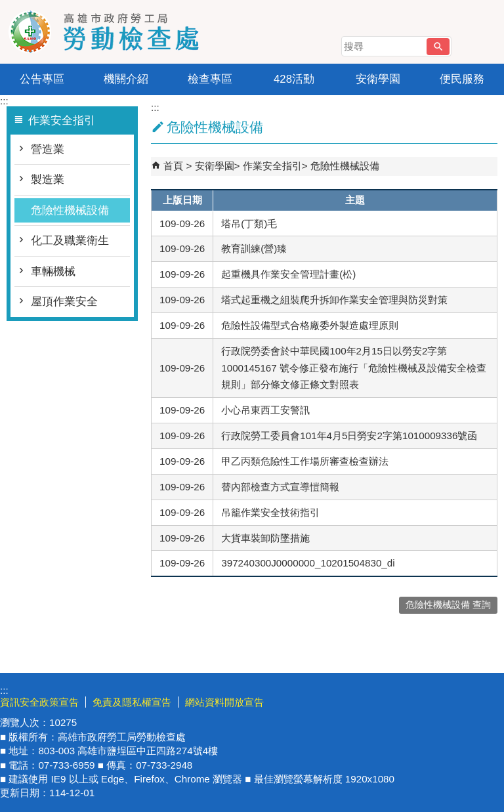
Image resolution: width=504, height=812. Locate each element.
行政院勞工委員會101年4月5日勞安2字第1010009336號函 (349, 436)
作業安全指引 (272, 166)
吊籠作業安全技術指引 (270, 512)
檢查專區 (210, 79)
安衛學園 (378, 79)
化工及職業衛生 (70, 241)
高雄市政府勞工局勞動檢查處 (111, 32)
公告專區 (42, 79)
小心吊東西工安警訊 (265, 410)
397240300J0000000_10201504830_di (308, 563)
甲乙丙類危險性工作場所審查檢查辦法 (305, 461)
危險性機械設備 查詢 (448, 605)
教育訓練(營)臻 (254, 248)
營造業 (48, 149)
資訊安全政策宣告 (39, 702)
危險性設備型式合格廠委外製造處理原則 (310, 325)
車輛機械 (53, 271)
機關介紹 (126, 79)
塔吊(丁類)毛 (249, 224)
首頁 (173, 166)
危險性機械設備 (70, 210)
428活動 (294, 79)
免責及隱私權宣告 (132, 702)
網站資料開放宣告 (224, 702)
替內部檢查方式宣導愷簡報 (280, 487)
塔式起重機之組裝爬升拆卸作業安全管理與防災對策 (334, 300)
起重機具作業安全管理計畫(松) (288, 274)
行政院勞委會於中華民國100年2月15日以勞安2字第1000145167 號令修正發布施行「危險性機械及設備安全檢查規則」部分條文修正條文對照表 (354, 368)
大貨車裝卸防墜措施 (265, 538)
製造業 (48, 180)
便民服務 (462, 79)
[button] (438, 47)
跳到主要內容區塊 (7, 7)
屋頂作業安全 (64, 302)
